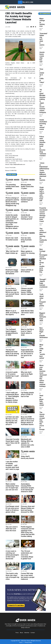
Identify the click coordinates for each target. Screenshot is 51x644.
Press (17, 633)
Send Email (11, 157)
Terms (21, 642)
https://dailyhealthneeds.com (13, 80)
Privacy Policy (28, 642)
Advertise (27, 633)
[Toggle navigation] (20, 2)
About (21, 633)
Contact (33, 633)
